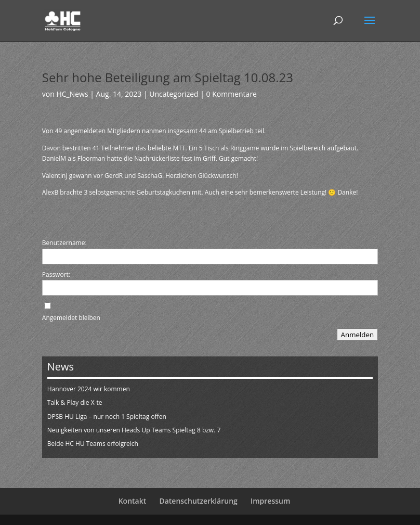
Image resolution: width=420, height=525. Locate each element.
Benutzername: (64, 243)
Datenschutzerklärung (198, 501)
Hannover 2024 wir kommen (89, 389)
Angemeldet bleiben (71, 318)
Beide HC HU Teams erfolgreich (93, 444)
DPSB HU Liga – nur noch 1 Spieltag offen (107, 417)
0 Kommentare (232, 94)
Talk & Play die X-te (75, 402)
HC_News (72, 94)
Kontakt (133, 501)
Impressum (270, 501)
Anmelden (358, 335)
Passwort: (56, 274)
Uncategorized (174, 94)
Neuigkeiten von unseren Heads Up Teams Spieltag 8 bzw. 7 (134, 430)
